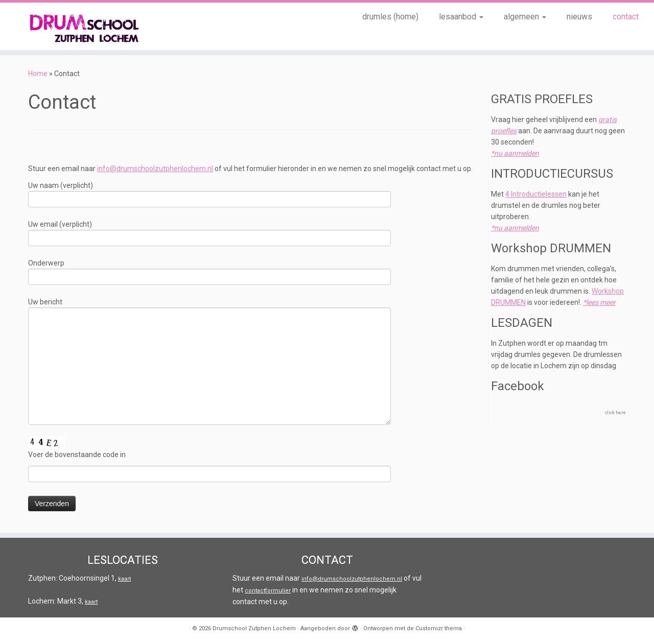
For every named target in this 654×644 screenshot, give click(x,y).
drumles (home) (390, 17)
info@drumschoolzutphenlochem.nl (155, 169)
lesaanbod (461, 17)
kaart (124, 579)
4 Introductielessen (536, 194)
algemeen (525, 17)
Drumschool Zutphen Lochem (254, 628)
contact (626, 17)
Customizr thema (439, 628)
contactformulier (268, 591)
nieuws (579, 17)
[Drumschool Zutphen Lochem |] (75, 26)
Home (38, 74)
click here (615, 413)
